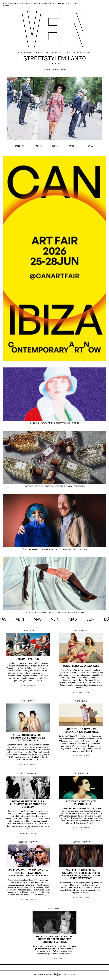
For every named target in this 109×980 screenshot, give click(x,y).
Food (61, 53)
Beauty (36, 53)
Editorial (28, 53)
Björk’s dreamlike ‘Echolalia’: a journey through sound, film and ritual (54, 550)
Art (47, 53)
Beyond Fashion (28, 659)
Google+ (4, 979)
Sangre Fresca (81, 631)
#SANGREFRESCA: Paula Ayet (81, 666)
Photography (28, 631)
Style (20, 53)
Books (22, 842)
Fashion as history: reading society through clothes (54, 423)
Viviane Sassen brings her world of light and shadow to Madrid (55, 613)
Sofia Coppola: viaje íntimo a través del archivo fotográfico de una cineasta (28, 873)
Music (67, 53)
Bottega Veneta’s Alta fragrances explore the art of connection (55, 486)
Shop (79, 53)
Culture (54, 53)
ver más (34, 685)
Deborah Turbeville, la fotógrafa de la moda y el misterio (28, 804)
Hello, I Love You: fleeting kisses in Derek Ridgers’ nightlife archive (55, 939)
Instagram (87, 53)
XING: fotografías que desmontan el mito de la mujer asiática (28, 738)
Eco (42, 53)
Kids (73, 53)
